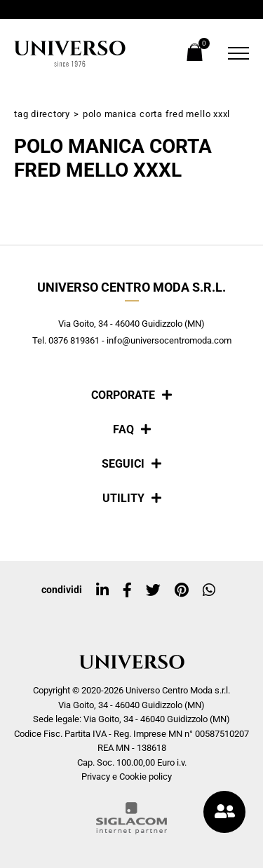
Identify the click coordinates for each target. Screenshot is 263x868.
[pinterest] (182, 590)
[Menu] (235, 53)
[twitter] (153, 590)
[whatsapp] (209, 590)
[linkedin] (102, 590)
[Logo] (70, 54)
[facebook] (127, 590)
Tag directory (42, 114)
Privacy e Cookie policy (127, 777)
